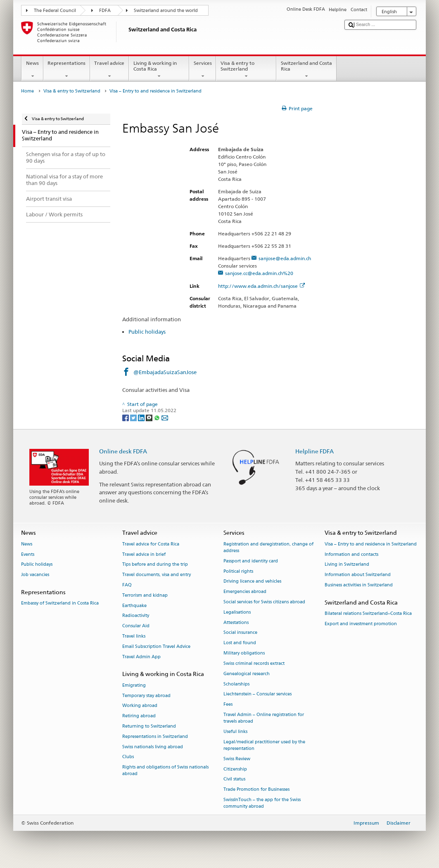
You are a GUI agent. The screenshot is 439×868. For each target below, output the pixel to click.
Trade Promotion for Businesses (256, 790)
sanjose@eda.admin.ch (285, 258)
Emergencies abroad (245, 592)
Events (28, 554)
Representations (67, 70)
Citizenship (235, 769)
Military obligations (244, 653)
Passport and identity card (251, 561)
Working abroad (140, 706)
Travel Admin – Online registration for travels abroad (264, 718)
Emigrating (134, 685)
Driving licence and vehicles (252, 582)
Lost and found (240, 643)
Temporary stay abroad (146, 696)
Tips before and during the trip (155, 565)
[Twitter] (134, 417)
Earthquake (134, 606)
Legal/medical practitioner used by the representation (264, 745)
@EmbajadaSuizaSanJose (165, 372)
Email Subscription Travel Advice (156, 646)
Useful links (235, 732)
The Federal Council (55, 11)
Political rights (238, 571)
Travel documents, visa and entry (157, 575)
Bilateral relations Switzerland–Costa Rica (368, 613)
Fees (228, 705)
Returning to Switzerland (149, 726)
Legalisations (237, 612)
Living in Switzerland (347, 565)
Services (203, 70)
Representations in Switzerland (155, 736)
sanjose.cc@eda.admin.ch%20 (259, 273)
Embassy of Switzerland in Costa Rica (60, 604)
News (32, 70)
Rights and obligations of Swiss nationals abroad (165, 771)
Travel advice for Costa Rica (151, 544)
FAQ (127, 585)
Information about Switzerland (358, 575)
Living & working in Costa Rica (159, 70)
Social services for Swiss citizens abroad (264, 602)
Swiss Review (237, 759)
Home (27, 91)
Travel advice (109, 70)
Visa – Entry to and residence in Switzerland (371, 544)
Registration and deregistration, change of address (268, 547)
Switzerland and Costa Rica (306, 70)
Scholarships (236, 684)
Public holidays (147, 332)
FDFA (105, 11)
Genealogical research (247, 674)
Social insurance (240, 633)
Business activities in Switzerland (359, 585)
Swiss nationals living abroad (153, 747)
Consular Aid (136, 626)
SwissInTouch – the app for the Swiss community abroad (262, 803)
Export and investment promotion (361, 624)
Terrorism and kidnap (145, 595)
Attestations (236, 623)
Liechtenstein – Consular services (257, 694)
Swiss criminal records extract (254, 663)
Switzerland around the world (166, 11)
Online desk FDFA (123, 451)
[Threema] (150, 417)
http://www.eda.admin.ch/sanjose (261, 286)
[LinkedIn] (142, 417)
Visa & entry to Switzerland (246, 70)
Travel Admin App (141, 657)
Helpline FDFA (314, 451)
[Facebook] (126, 417)
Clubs (128, 757)
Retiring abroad (139, 716)
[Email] (165, 417)
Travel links (134, 636)
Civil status (234, 779)
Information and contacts (351, 554)
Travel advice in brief (144, 554)
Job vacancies (35, 575)
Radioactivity (136, 616)
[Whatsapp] (158, 417)
